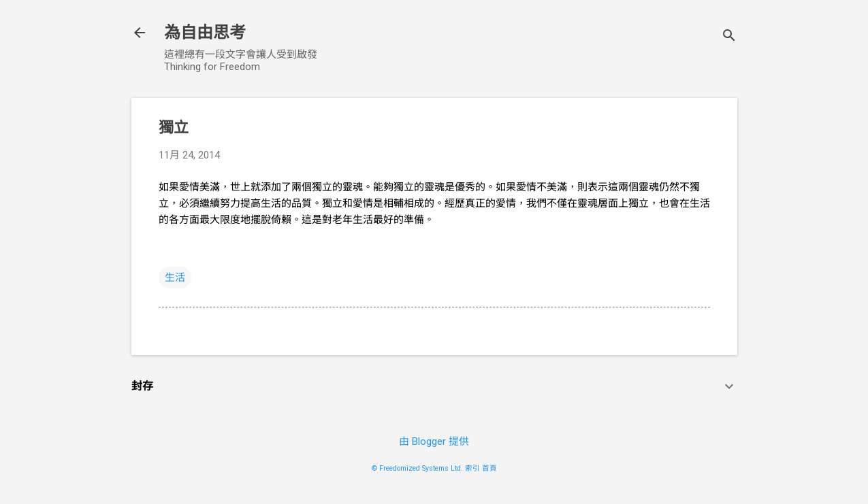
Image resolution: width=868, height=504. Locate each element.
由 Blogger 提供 (434, 441)
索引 (472, 468)
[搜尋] (729, 37)
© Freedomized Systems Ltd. (417, 468)
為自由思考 (205, 33)
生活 (175, 278)
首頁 (489, 468)
